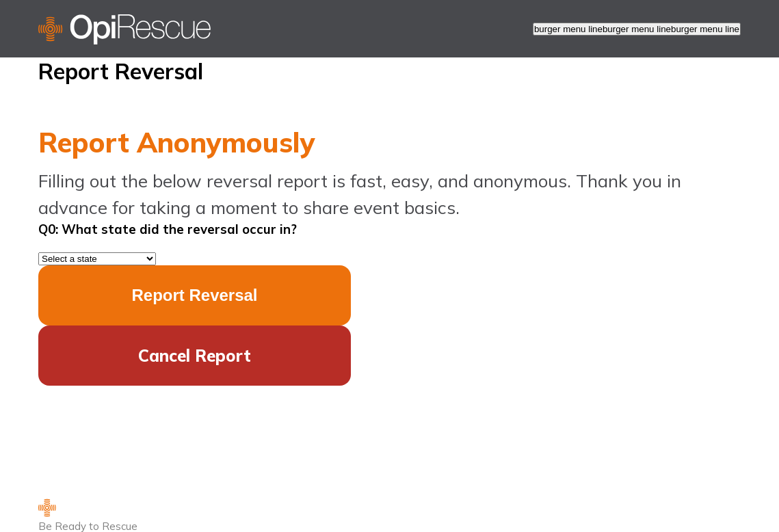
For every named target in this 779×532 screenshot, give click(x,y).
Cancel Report (195, 356)
